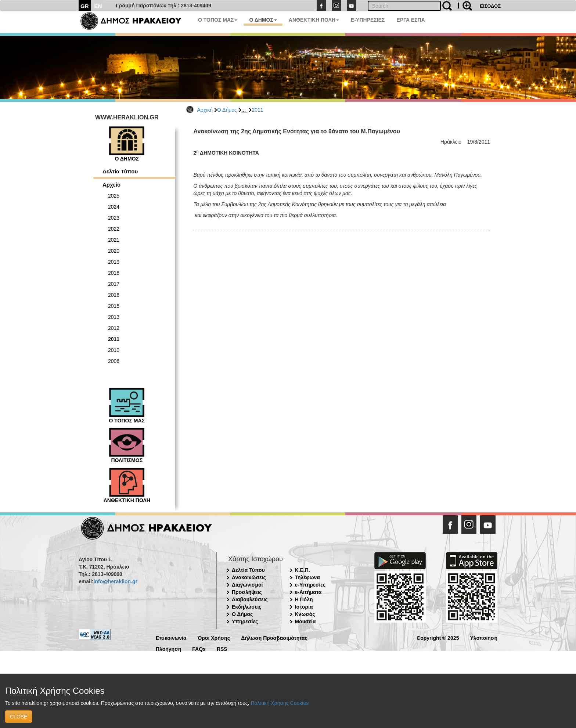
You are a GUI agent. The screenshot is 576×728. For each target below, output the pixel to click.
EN (98, 6)
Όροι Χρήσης (214, 637)
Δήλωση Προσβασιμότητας (274, 637)
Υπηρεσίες (245, 621)
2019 (114, 262)
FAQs (199, 648)
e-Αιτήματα (308, 592)
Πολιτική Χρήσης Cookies (280, 703)
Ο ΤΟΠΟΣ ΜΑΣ (218, 20)
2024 (114, 207)
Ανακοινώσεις (249, 577)
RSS (222, 648)
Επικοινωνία (171, 637)
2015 (114, 306)
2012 (114, 328)
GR (85, 6)
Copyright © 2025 (438, 637)
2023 (114, 218)
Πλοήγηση (168, 648)
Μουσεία (305, 621)
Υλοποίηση (484, 637)
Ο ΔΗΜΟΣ (263, 20)
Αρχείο (111, 185)
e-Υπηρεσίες (310, 585)
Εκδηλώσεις (247, 607)
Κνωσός (305, 614)
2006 (114, 361)
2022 (114, 229)
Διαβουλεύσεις (250, 599)
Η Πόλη (304, 599)
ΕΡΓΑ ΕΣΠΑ (411, 20)
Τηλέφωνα (307, 577)
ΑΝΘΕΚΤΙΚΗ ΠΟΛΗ (314, 20)
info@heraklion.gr (115, 581)
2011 (257, 110)
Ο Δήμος (227, 110)
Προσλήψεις (247, 592)
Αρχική (205, 110)
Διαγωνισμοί (247, 585)
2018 (114, 273)
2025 (114, 196)
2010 (114, 350)
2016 (114, 295)
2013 (114, 317)
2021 (114, 240)
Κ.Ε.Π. (303, 570)
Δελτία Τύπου (120, 171)
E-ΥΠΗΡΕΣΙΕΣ (368, 20)
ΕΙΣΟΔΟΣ (490, 6)
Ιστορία (304, 607)
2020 (114, 251)
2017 (114, 284)
